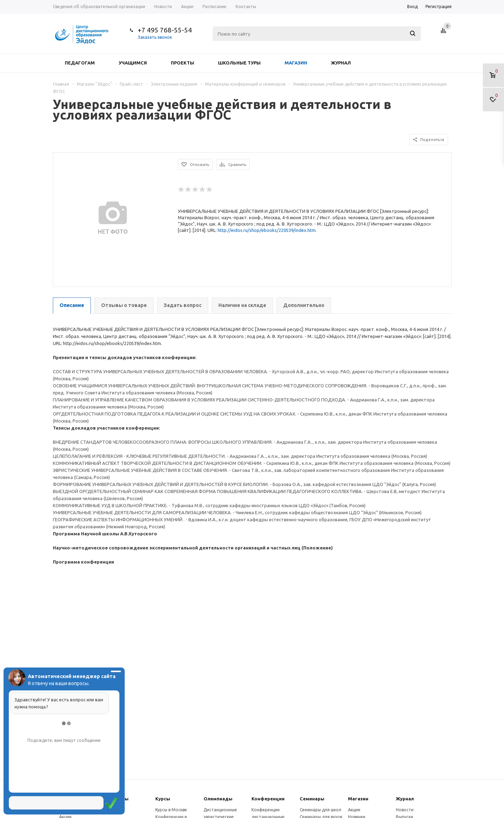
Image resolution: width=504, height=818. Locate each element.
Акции (354, 810)
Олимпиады (218, 799)
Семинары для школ (321, 810)
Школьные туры (239, 63)
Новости (405, 810)
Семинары (312, 799)
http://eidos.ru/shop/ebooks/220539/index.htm (267, 230)
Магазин (296, 63)
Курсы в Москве (171, 810)
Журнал (341, 63)
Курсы (163, 799)
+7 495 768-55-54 (165, 30)
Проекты (182, 63)
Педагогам (80, 63)
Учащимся (133, 63)
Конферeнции (268, 799)
